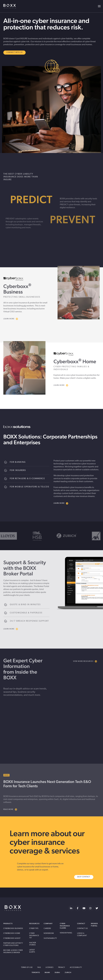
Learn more (61, 503)
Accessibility (76, 967)
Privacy (62, 967)
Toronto (36, 972)
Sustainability (50, 938)
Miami (47, 972)
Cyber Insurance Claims (65, 926)
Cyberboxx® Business (13, 929)
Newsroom (49, 933)
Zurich (68, 972)
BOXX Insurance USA (10, 6)
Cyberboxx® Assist (12, 938)
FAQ (39, 967)
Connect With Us (14, 52)
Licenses (49, 967)
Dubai (57, 972)
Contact (81, 924)
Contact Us (82, 929)
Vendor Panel (66, 933)
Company (48, 924)
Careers (47, 929)
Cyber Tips (34, 929)
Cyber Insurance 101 (34, 936)
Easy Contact (84, 877)
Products (8, 924)
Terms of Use (27, 967)
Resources (34, 924)
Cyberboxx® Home (12, 933)
